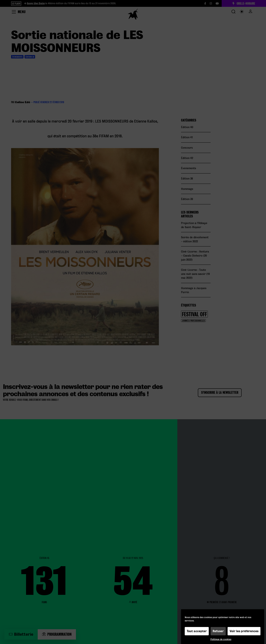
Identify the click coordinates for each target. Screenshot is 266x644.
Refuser (218, 631)
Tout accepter (197, 631)
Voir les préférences (244, 631)
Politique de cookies (221, 639)
